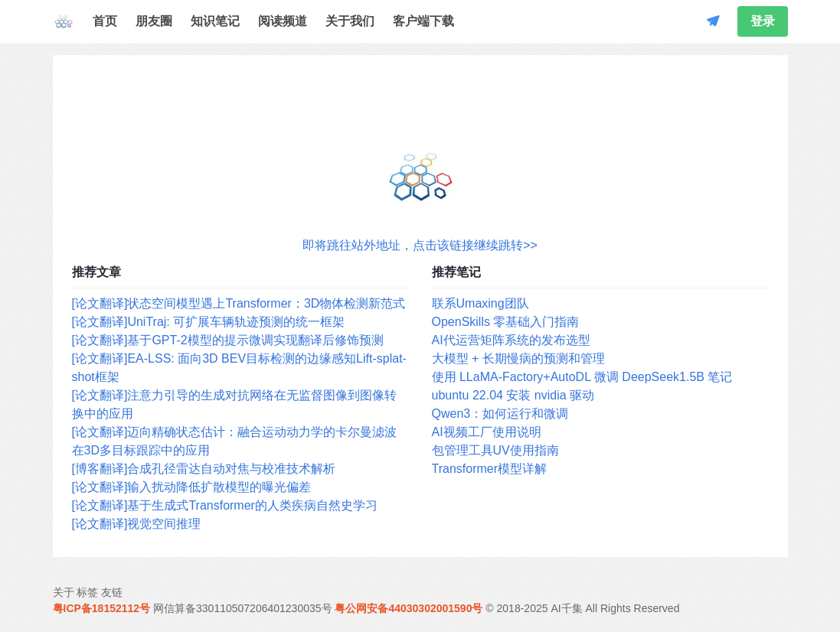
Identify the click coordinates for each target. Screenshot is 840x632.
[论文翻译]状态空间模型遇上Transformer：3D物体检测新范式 (239, 303)
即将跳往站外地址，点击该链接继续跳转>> (420, 245)
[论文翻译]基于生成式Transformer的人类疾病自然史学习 (225, 505)
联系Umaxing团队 (480, 303)
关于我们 (350, 21)
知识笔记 (215, 21)
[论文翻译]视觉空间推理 (137, 524)
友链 (112, 592)
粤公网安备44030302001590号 (409, 608)
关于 (64, 592)
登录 (763, 21)
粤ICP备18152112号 (102, 608)
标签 (87, 592)
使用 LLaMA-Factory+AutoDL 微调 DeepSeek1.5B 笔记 (582, 377)
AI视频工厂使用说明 (487, 432)
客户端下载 (423, 21)
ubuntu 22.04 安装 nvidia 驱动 (513, 395)
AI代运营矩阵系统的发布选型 (511, 340)
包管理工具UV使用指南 (495, 450)
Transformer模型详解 (490, 469)
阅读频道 (283, 21)
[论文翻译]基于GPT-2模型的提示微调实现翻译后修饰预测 (228, 340)
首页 (105, 21)
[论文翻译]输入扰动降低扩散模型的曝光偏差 (192, 487)
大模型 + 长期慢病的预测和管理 (518, 358)
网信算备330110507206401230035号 (243, 608)
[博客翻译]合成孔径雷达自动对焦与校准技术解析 (204, 469)
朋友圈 (154, 21)
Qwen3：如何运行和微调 (500, 414)
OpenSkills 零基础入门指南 (506, 322)
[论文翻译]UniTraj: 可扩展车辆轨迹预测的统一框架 (209, 322)
